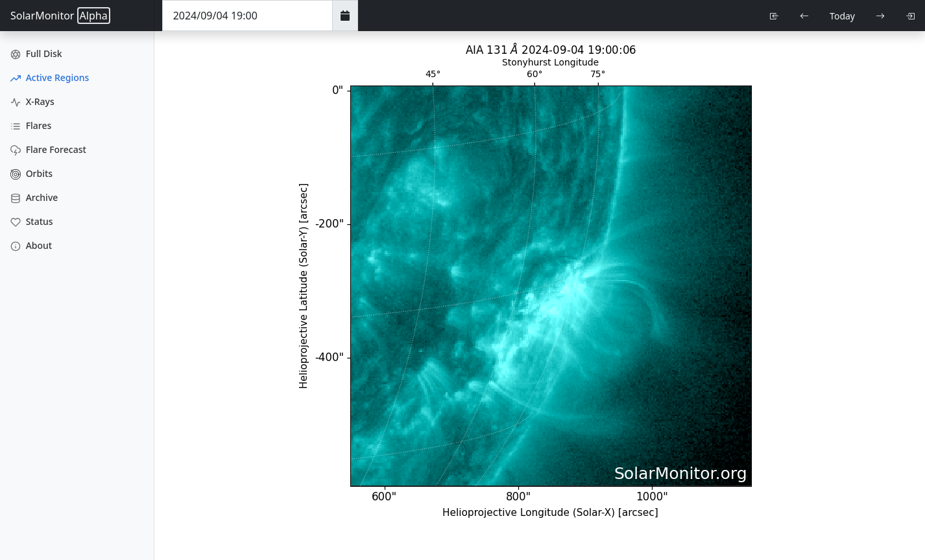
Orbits (31, 173)
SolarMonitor (60, 16)
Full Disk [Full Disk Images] (36, 53)
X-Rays (32, 101)
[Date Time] (247, 16)
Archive (34, 197)
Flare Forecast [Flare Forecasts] (48, 149)
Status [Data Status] (32, 221)
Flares (31, 125)
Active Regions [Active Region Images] (50, 77)
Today (842, 16)
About (31, 245)
